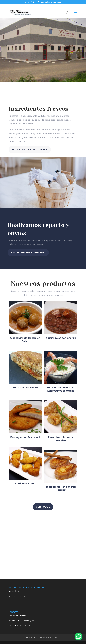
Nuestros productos (17, 596)
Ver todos (43, 507)
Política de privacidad (48, 637)
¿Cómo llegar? (14, 591)
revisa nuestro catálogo (28, 252)
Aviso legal (31, 637)
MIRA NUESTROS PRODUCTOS (30, 150)
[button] (79, 637)
